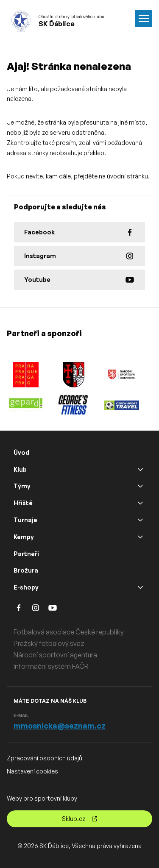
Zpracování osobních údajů (45, 758)
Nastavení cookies (32, 771)
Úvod (21, 452)
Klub (20, 469)
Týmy (22, 486)
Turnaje (25, 520)
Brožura (26, 570)
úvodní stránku (127, 176)
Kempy (24, 537)
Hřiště (23, 503)
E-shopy (26, 587)
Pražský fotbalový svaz (49, 643)
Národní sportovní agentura (55, 655)
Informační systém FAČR (51, 666)
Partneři (26, 554)
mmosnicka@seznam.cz (60, 726)
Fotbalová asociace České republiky (69, 632)
